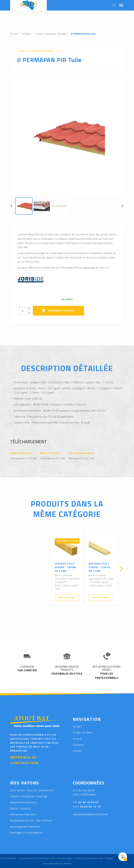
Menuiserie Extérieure (24, 802)
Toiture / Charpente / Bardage (36, 51)
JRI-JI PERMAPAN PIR (82, 453)
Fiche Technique (22, 453)
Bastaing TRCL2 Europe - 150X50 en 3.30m (99, 567)
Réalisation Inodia (47, 858)
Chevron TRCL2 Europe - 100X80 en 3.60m (66, 567)
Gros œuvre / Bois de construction (32, 790)
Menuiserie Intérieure (23, 814)
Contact (78, 751)
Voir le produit (67, 597)
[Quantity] (23, 311)
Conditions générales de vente (89, 858)
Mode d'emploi (50, 453)
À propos (78, 745)
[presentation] (13, 569)
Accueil (77, 726)
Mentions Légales (65, 858)
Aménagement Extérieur (25, 827)
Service (77, 739)
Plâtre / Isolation (21, 808)
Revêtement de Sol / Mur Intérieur (31, 821)
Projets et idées (83, 733)
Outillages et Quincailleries (27, 833)
